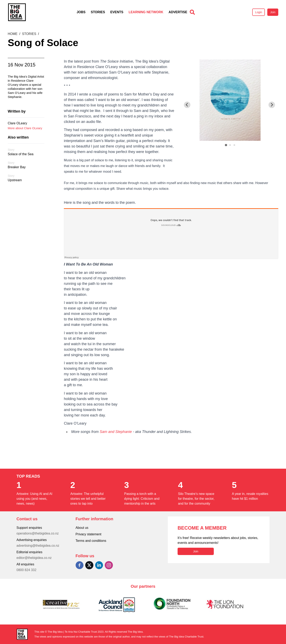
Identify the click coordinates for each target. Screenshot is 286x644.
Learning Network (146, 12)
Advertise (178, 12)
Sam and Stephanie (116, 432)
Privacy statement (88, 534)
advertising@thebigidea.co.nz (38, 546)
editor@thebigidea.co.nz (34, 558)
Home (13, 34)
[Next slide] (272, 105)
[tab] (226, 145)
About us (82, 528)
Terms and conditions (91, 541)
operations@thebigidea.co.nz (38, 533)
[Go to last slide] (187, 105)
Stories (98, 12)
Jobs (81, 12)
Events (117, 12)
